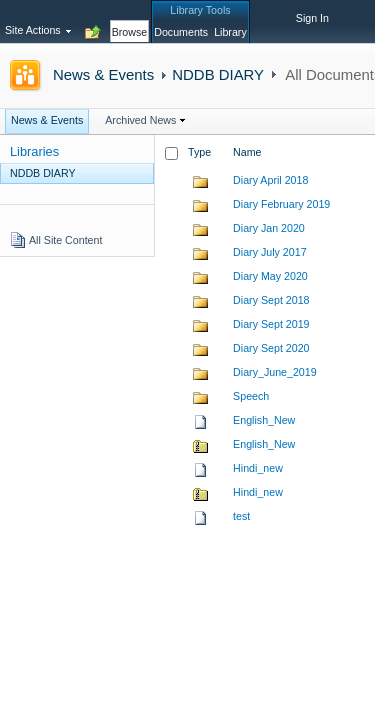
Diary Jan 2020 (269, 228)
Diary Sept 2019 (271, 324)
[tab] (130, 21)
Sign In (312, 18)
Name (247, 152)
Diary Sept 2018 (271, 300)
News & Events (103, 74)
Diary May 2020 (270, 276)
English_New (264, 420)
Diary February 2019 (281, 204)
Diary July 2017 (269, 252)
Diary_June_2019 (275, 372)
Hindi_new (258, 468)
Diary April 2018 (270, 180)
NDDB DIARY (218, 74)
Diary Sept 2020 (271, 348)
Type (199, 152)
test (241, 516)
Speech (251, 396)
